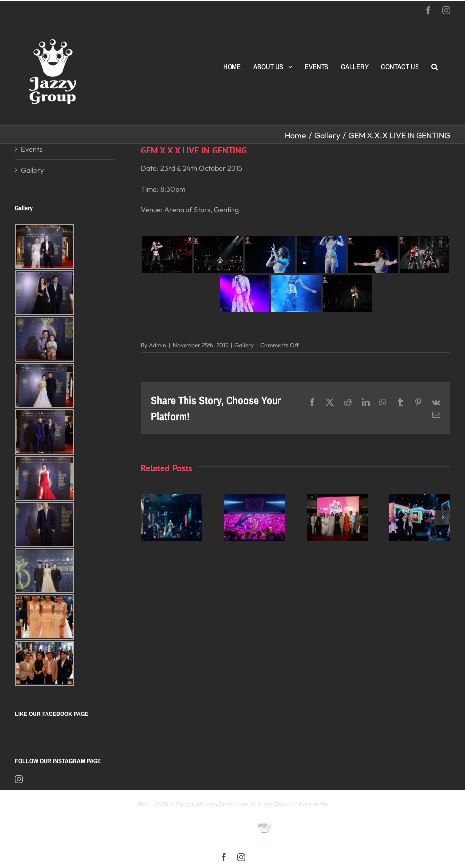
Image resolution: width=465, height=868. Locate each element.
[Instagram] (19, 779)
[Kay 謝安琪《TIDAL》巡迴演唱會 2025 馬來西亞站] (171, 499)
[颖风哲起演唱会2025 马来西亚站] (420, 499)
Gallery (244, 345)
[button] (435, 67)
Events (31, 149)
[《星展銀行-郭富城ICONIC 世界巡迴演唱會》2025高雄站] (254, 499)
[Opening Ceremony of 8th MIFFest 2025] (337, 499)
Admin (158, 345)
